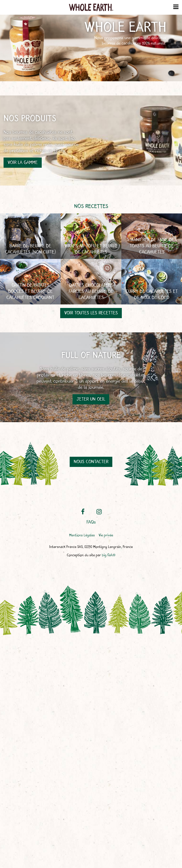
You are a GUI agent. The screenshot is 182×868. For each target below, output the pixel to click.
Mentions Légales (82, 536)
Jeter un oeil (91, 399)
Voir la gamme (23, 163)
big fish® (109, 555)
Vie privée (106, 536)
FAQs (91, 522)
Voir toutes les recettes (91, 313)
